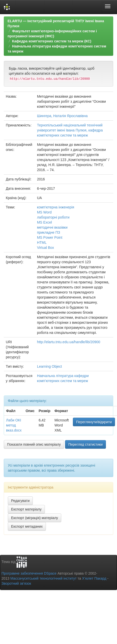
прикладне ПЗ (49, 232)
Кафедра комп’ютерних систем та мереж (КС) (52, 41)
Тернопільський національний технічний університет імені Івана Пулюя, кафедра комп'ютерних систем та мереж (70, 130)
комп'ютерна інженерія (56, 207)
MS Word (44, 212)
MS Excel (45, 222)
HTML (42, 243)
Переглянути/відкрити (94, 422)
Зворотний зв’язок (16, 583)
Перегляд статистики (85, 444)
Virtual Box (46, 248)
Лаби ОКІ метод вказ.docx (14, 425)
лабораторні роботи (53, 217)
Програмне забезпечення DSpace (29, 573)
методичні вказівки (52, 227)
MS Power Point (50, 237)
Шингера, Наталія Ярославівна (62, 116)
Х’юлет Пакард (94, 578)
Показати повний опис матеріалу (34, 444)
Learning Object (50, 366)
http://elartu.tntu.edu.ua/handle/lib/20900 (69, 342)
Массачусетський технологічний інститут (43, 578)
